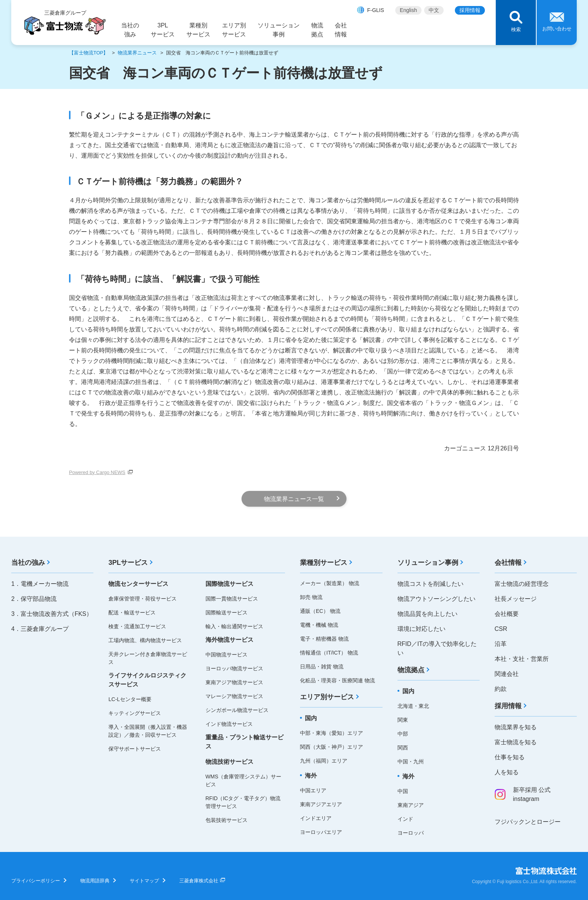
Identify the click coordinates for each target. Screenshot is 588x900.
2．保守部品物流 (34, 599)
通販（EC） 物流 (320, 611)
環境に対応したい (421, 629)
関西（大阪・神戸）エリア (331, 747)
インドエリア (316, 818)
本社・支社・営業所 (522, 659)
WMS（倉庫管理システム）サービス (243, 780)
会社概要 (507, 614)
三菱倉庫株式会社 (199, 881)
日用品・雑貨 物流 (322, 667)
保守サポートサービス (135, 749)
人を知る (507, 772)
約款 (501, 689)
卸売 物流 (311, 597)
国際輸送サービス (226, 613)
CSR (501, 629)
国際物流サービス (229, 584)
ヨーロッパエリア (321, 832)
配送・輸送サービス (132, 613)
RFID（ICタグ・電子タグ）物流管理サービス (243, 802)
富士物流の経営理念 (522, 584)
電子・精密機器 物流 (324, 639)
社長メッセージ (516, 599)
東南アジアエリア (321, 804)
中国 (403, 791)
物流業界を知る (516, 727)
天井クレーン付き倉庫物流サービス (148, 658)
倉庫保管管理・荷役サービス (142, 599)
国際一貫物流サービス (232, 599)
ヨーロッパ (411, 833)
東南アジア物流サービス (234, 682)
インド (405, 819)
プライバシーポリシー (36, 881)
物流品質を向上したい (427, 614)
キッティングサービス (135, 713)
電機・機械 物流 (319, 625)
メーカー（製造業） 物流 (330, 583)
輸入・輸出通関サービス (234, 626)
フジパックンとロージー (528, 822)
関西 (403, 748)
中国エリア (313, 790)
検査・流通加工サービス (137, 626)
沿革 (501, 644)
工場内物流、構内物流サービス (145, 640)
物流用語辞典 (95, 881)
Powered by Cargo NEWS (97, 472)
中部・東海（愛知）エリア (331, 733)
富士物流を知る (516, 742)
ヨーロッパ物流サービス (234, 668)
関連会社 (507, 674)
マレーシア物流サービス (234, 696)
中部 (403, 734)
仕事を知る (510, 757)
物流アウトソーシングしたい (436, 599)
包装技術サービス (226, 820)
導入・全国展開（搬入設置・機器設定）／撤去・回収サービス (148, 731)
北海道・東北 (413, 706)
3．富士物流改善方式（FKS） (52, 614)
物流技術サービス (229, 762)
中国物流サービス (226, 655)
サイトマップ (144, 881)
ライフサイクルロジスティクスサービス (147, 680)
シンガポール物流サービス (237, 710)
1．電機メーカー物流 (40, 584)
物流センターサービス (138, 584)
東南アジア (411, 805)
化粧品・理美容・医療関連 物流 (337, 680)
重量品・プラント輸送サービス (244, 742)
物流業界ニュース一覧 (294, 499)
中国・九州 (411, 762)
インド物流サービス (229, 724)
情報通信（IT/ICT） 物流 (329, 653)
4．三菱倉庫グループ (40, 629)
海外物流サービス (229, 640)
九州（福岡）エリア (324, 761)
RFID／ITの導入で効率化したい (437, 648)
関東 (403, 720)
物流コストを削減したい (430, 584)
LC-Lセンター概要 (130, 699)
